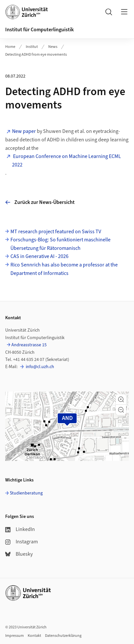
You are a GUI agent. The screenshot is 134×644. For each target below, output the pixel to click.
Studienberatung (26, 493)
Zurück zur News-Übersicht (40, 202)
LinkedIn (20, 529)
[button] (121, 399)
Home (10, 47)
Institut (32, 47)
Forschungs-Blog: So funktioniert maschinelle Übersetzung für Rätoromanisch (60, 244)
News (53, 47)
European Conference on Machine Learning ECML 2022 (67, 161)
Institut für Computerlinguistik (39, 30)
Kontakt (34, 636)
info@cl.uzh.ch (39, 367)
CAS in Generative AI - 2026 (39, 256)
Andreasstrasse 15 (29, 345)
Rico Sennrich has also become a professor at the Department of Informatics (64, 269)
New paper (24, 131)
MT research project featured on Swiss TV (56, 232)
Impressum (15, 636)
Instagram (22, 542)
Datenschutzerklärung (63, 636)
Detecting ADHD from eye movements (36, 55)
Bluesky (19, 554)
